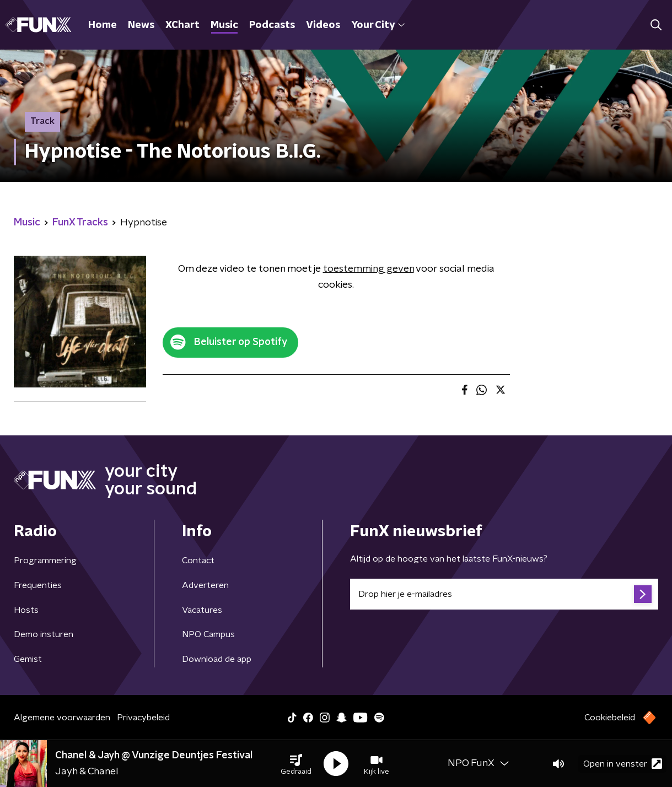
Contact (198, 560)
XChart (182, 25)
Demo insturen (44, 634)
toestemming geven (369, 269)
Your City (378, 25)
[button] (296, 764)
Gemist (28, 659)
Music (224, 25)
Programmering (45, 560)
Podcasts (272, 25)
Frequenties (38, 585)
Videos (323, 25)
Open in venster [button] (623, 764)
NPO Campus (208, 634)
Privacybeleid (143, 718)
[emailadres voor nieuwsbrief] (504, 594)
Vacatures (202, 610)
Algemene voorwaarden (62, 718)
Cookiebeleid (610, 718)
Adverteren (205, 585)
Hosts (26, 610)
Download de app (217, 659)
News (141, 25)
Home (103, 25)
